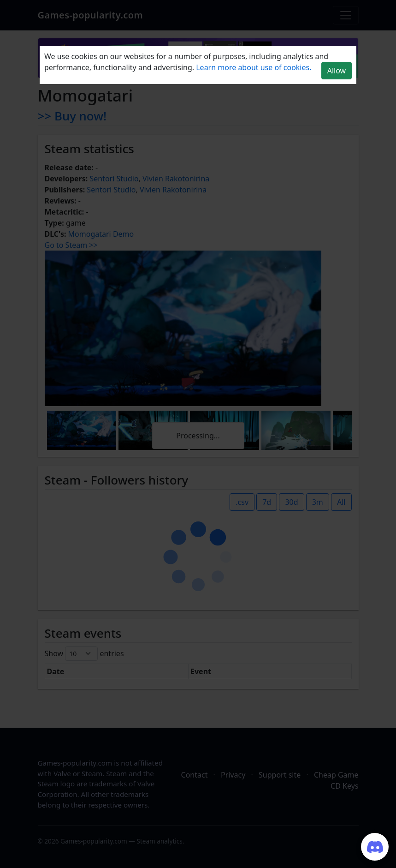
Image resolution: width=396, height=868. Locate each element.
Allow (337, 71)
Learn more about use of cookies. (254, 67)
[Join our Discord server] (375, 847)
